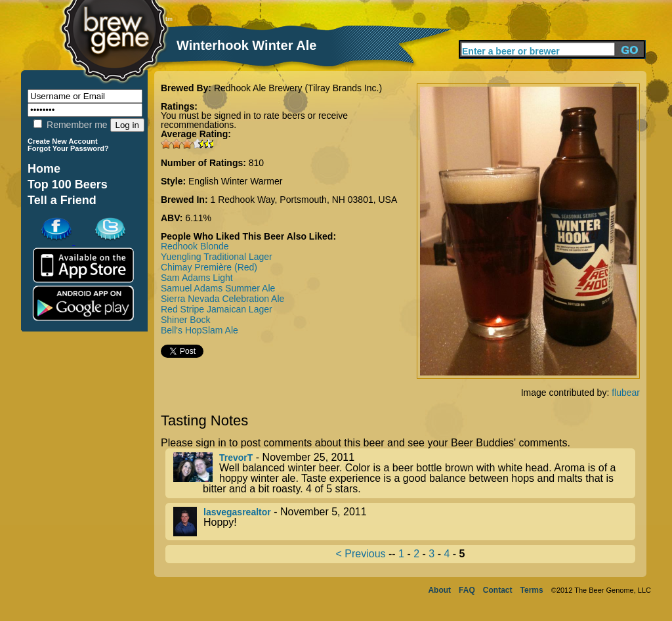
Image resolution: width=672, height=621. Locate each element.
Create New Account (63, 141)
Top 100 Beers (68, 184)
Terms (532, 590)
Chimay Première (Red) (209, 267)
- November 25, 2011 (404, 473)
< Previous (361, 554)
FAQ (467, 590)
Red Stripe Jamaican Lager (217, 309)
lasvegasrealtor (237, 512)
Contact (498, 590)
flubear (626, 393)
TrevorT (236, 458)
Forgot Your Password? (68, 148)
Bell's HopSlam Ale (199, 330)
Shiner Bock (185, 320)
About (439, 590)
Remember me (70, 125)
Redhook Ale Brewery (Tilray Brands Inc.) (298, 88)
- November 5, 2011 (404, 522)
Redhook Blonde (195, 246)
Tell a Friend (62, 200)
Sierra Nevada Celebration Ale (222, 299)
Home (44, 169)
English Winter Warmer (235, 181)
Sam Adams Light (197, 278)
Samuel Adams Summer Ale (218, 288)
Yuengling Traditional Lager (217, 257)
